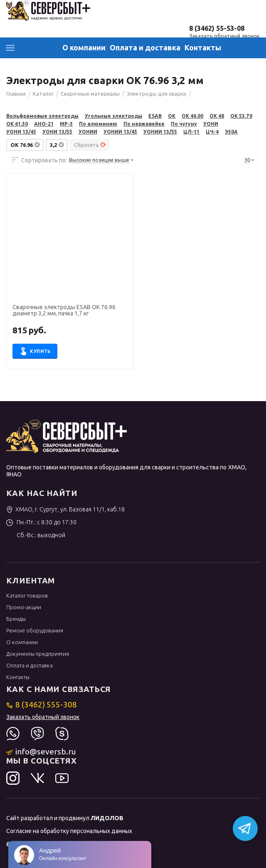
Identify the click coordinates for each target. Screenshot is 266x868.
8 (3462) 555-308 (42, 704)
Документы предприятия (38, 654)
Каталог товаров (27, 595)
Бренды (16, 619)
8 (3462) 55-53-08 (217, 28)
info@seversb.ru (41, 751)
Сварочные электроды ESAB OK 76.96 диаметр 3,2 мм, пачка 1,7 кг (64, 310)
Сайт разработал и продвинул (65, 818)
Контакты (203, 47)
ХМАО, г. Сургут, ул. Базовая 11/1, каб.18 (65, 509)
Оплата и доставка (145, 47)
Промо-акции (24, 607)
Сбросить (90, 145)
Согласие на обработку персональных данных (69, 831)
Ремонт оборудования (35, 630)
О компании (84, 47)
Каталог (10, 48)
